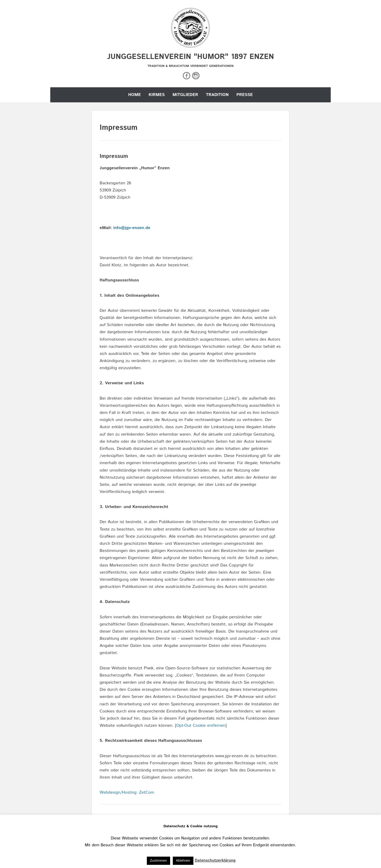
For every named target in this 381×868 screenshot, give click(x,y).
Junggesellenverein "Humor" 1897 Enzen (191, 57)
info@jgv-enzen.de (132, 228)
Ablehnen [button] (183, 861)
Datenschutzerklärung (215, 860)
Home (135, 95)
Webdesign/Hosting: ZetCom (127, 792)
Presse (244, 95)
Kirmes (157, 95)
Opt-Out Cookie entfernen (201, 726)
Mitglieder (185, 95)
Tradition (217, 95)
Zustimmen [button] (158, 861)
